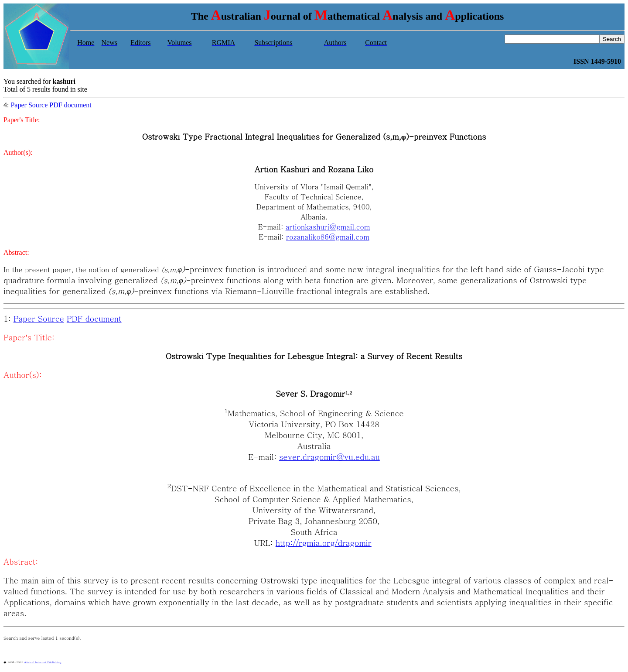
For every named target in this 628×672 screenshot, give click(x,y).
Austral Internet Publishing (43, 662)
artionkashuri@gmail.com (328, 227)
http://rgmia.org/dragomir (324, 543)
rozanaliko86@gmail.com (328, 237)
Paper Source (29, 105)
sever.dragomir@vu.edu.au (329, 457)
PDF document (70, 105)
